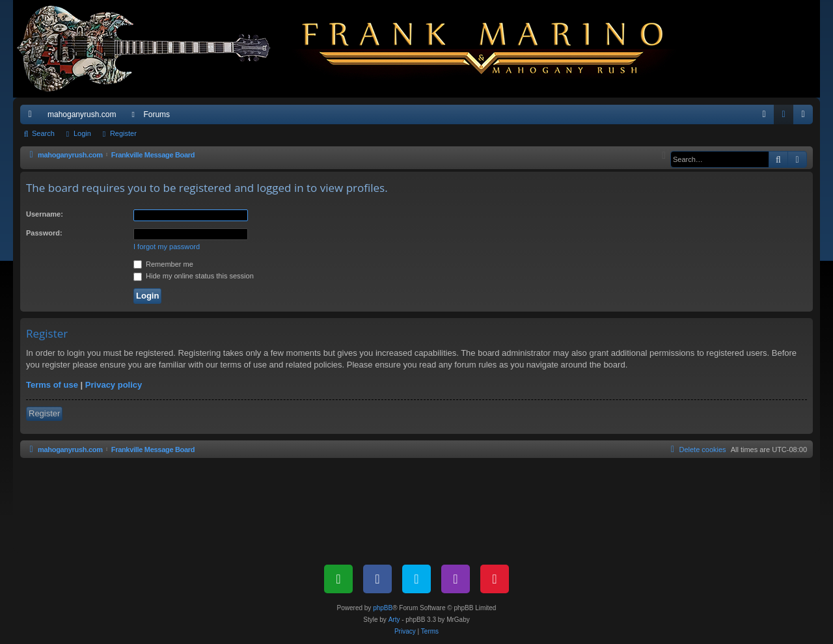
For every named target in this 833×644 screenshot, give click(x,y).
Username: (45, 214)
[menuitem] (764, 114)
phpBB (383, 608)
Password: (44, 233)
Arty (394, 620)
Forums (157, 114)
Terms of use (52, 385)
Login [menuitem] (786, 117)
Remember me (163, 264)
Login (82, 133)
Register (123, 133)
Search (43, 133)
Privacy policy (114, 385)
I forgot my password (167, 247)
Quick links (33, 117)
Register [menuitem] (806, 117)
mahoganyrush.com (82, 114)
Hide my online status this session (194, 276)
